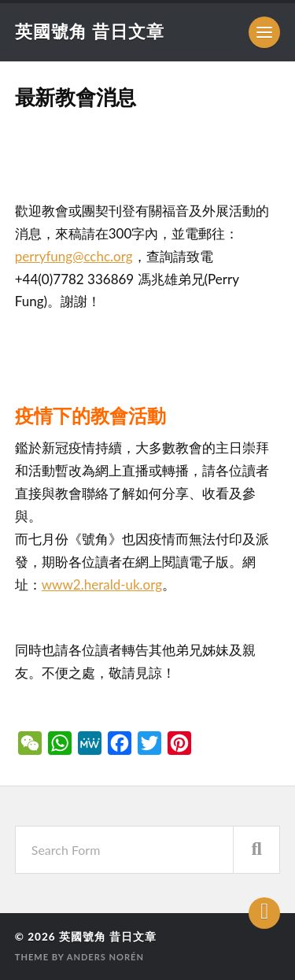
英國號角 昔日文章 (90, 31)
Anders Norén (105, 957)
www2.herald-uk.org (102, 584)
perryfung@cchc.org (74, 256)
